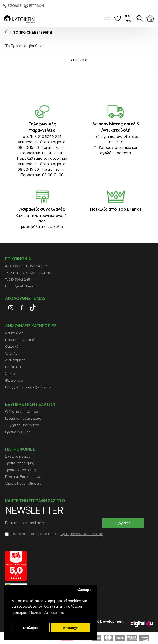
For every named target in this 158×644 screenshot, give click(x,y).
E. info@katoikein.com (23, 286)
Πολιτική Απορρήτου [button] (47, 612)
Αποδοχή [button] (71, 628)
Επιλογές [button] (31, 628)
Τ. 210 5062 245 (18, 279)
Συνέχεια (79, 60)
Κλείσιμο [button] (84, 590)
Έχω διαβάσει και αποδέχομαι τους (54, 534)
